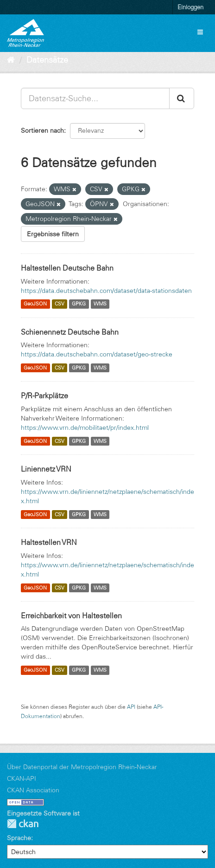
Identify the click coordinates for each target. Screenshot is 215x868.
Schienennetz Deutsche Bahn (70, 332)
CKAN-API (22, 778)
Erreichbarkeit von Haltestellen (71, 615)
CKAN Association (33, 790)
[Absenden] (182, 98)
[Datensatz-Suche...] (95, 98)
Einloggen (190, 7)
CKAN (23, 824)
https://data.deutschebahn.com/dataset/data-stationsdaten (106, 291)
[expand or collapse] (200, 32)
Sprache (19, 838)
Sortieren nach (42, 130)
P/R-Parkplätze (44, 395)
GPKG (79, 304)
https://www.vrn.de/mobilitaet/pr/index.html (85, 428)
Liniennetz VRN (46, 469)
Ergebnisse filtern (53, 234)
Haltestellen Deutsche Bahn (67, 268)
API (131, 707)
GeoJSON (35, 304)
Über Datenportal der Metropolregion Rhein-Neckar (82, 767)
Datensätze (47, 60)
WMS (100, 304)
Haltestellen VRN (49, 542)
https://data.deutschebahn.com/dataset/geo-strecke (97, 354)
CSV (60, 304)
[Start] (11, 60)
